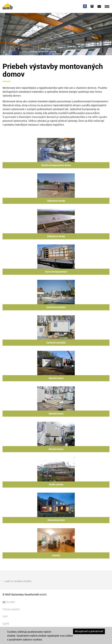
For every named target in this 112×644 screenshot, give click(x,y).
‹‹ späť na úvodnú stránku (17, 581)
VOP (5, 617)
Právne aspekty (11, 609)
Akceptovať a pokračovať (89, 631)
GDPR (6, 624)
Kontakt (9, 602)
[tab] (92, 6)
